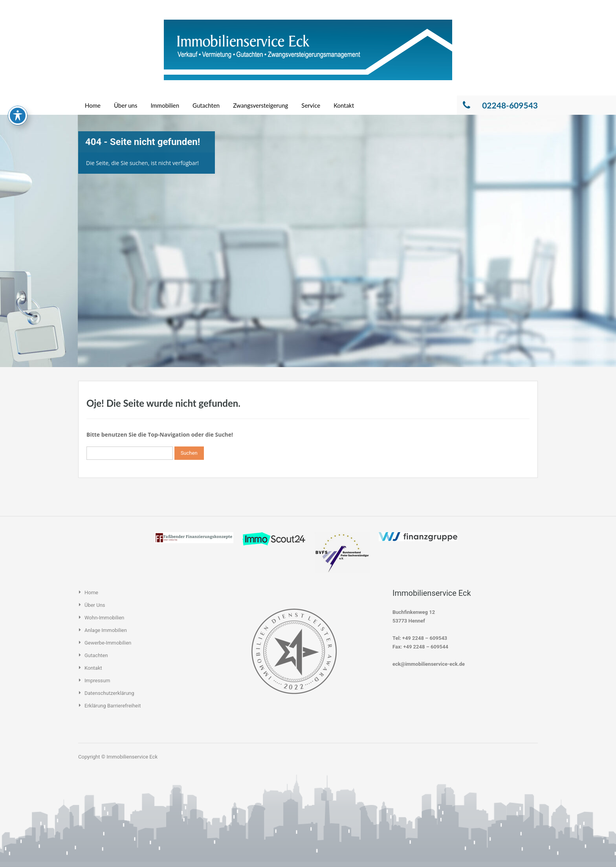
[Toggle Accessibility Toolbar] (18, 84)
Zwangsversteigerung (260, 105)
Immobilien (165, 105)
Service (311, 105)
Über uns (126, 105)
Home (93, 105)
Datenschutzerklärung (109, 693)
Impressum (97, 681)
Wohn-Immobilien (104, 618)
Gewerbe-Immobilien (108, 643)
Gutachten (206, 105)
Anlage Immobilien (106, 630)
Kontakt (344, 105)
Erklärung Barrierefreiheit (113, 706)
